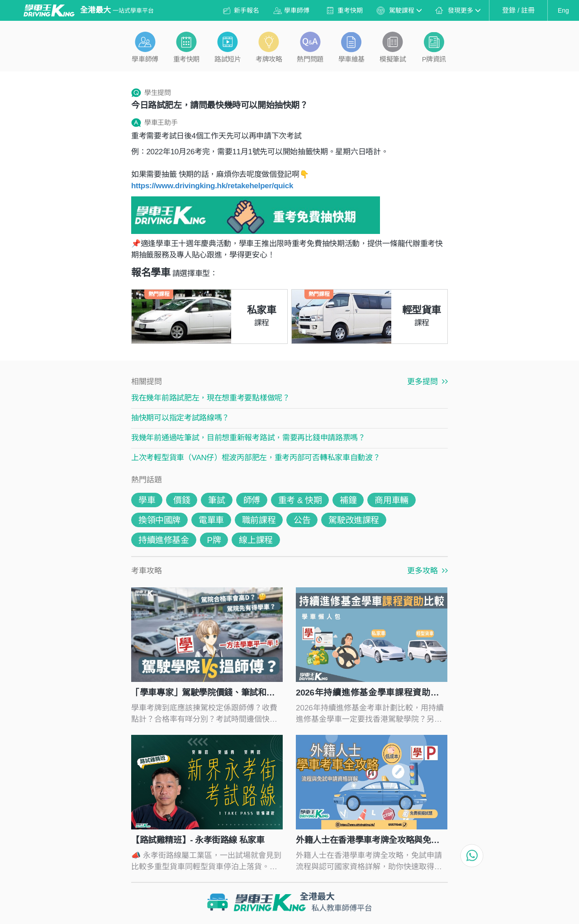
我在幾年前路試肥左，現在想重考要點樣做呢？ (211, 398)
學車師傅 (297, 10)
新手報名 (247, 10)
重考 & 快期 (300, 500)
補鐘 (348, 500)
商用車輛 (391, 500)
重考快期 (350, 10)
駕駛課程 (405, 10)
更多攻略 (427, 571)
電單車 (211, 520)
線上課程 (256, 540)
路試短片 (228, 59)
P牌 (214, 540)
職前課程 (259, 520)
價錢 (182, 500)
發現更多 (464, 10)
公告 (302, 520)
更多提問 (427, 382)
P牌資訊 (434, 59)
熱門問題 (310, 59)
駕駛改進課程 (354, 520)
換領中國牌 (159, 520)
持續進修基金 (164, 540)
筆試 (216, 500)
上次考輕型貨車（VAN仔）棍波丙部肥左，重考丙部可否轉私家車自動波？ (256, 458)
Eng (563, 10)
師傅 (252, 500)
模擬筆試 (393, 59)
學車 (147, 500)
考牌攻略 (269, 59)
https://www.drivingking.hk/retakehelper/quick (212, 186)
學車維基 (351, 59)
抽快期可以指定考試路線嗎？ (180, 418)
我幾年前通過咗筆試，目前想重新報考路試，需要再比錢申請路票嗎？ (248, 438)
